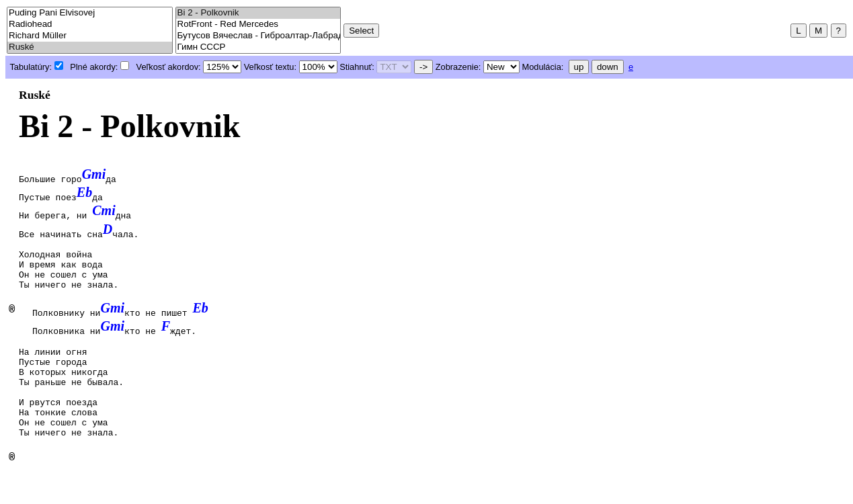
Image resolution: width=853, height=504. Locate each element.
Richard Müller (90, 36)
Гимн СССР (258, 47)
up (579, 67)
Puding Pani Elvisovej (90, 13)
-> (423, 67)
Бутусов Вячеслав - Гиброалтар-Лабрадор (258, 36)
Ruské (90, 47)
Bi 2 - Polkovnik (258, 13)
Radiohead (90, 25)
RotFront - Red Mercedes (258, 25)
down (608, 67)
